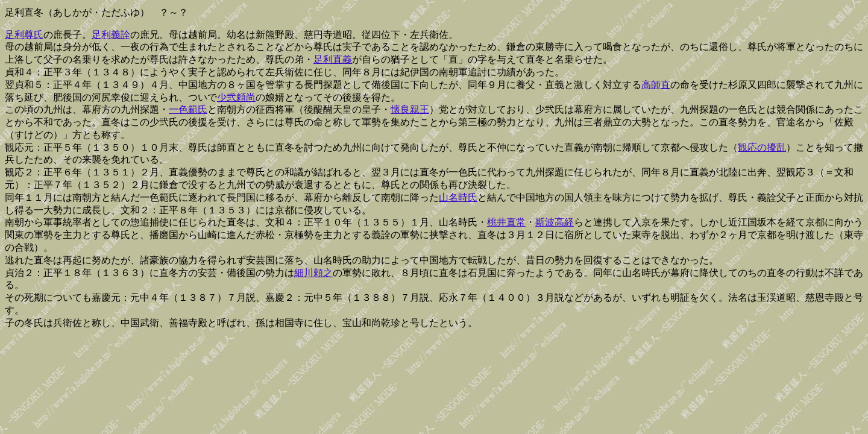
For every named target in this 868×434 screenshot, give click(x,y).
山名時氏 (458, 197)
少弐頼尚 (236, 97)
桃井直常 (506, 222)
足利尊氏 (24, 35)
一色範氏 (188, 109)
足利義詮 (111, 35)
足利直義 (333, 59)
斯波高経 (555, 222)
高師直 (656, 85)
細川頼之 (313, 273)
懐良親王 (410, 109)
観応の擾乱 (762, 147)
